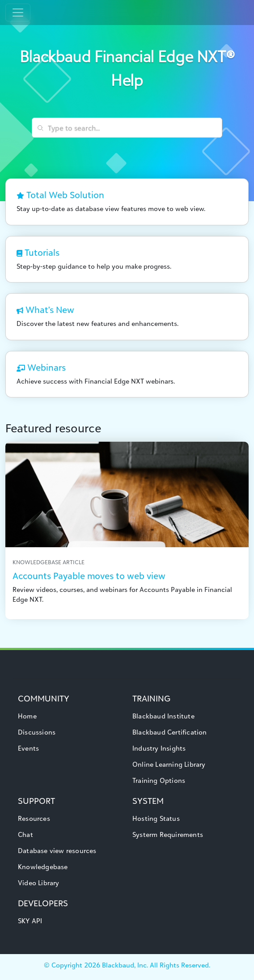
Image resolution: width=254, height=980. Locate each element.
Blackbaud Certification (170, 732)
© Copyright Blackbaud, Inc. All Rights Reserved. (127, 965)
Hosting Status (156, 818)
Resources (34, 818)
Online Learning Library (169, 764)
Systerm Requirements (168, 834)
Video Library (39, 883)
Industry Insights (159, 748)
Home (27, 716)
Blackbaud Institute (163, 716)
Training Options (159, 780)
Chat (25, 834)
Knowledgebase (43, 867)
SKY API (30, 921)
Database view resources (57, 851)
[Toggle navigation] (18, 13)
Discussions (37, 732)
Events (28, 748)
